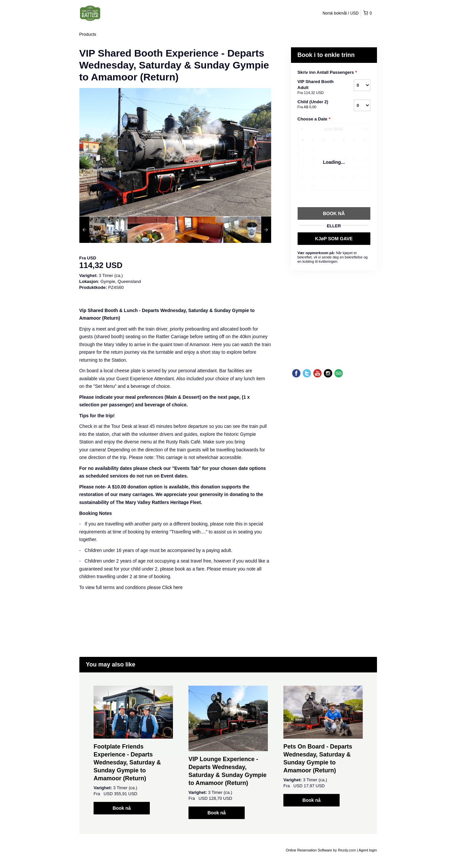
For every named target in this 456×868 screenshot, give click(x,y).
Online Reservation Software (309, 850)
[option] (103, 230)
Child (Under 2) (317, 105)
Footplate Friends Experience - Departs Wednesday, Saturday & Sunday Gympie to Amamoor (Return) (127, 762)
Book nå (122, 808)
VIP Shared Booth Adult (317, 87)
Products (88, 34)
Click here (172, 587)
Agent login (368, 850)
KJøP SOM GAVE (334, 239)
